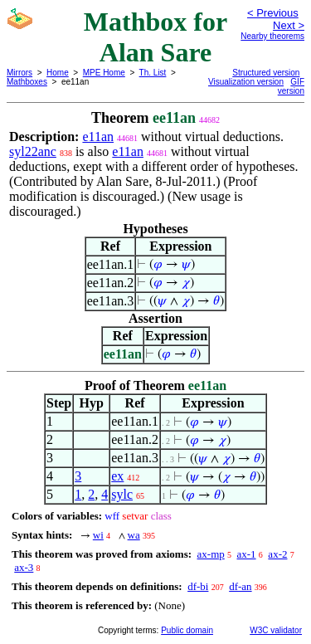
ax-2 (277, 554)
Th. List (153, 73)
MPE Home (104, 73)
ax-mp (211, 554)
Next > (289, 25)
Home (58, 73)
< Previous (273, 13)
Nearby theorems (272, 36)
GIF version (291, 86)
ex (117, 476)
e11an (98, 137)
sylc (122, 494)
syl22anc (33, 151)
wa (134, 535)
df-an (240, 586)
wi (98, 535)
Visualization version (246, 82)
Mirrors (19, 73)
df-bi (198, 586)
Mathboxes (27, 82)
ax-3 (24, 567)
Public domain (187, 630)
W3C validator (276, 630)
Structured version (266, 73)
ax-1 (247, 554)
